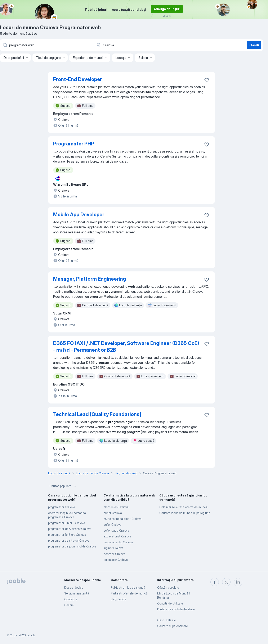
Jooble (31, 635)
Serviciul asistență (77, 593)
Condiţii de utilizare (170, 603)
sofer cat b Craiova (116, 530)
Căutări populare (63, 486)
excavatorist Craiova (117, 536)
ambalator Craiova (116, 560)
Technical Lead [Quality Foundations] (97, 414)
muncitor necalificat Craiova (123, 519)
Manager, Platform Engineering (90, 279)
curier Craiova (113, 513)
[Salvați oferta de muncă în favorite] (207, 80)
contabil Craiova (114, 554)
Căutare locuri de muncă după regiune (185, 513)
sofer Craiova (113, 525)
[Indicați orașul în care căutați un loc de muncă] (140, 45)
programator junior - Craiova (67, 523)
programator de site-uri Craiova (69, 540)
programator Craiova (62, 507)
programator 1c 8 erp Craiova (67, 535)
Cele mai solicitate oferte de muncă (183, 507)
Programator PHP (74, 144)
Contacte (71, 599)
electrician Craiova (116, 507)
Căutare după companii (173, 626)
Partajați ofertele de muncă (129, 593)
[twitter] (226, 582)
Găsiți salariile (167, 620)
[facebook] (215, 582)
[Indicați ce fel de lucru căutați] (46, 45)
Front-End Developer (78, 79)
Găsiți (254, 45)
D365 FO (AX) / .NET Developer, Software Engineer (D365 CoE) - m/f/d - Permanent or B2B (126, 347)
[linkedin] (238, 582)
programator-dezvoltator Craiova (70, 529)
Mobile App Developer (79, 214)
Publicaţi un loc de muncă (128, 587)
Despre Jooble (74, 587)
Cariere (69, 605)
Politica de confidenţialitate (176, 609)
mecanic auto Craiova (118, 542)
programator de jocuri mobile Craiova (72, 546)
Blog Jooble (119, 599)
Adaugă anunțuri (167, 9)
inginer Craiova (113, 548)
